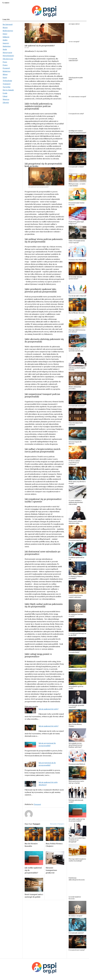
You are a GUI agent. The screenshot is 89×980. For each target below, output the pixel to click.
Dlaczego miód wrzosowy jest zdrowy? (77, 331)
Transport (7, 84)
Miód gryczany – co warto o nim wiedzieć (77, 185)
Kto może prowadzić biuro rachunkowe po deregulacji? (77, 840)
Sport (5, 77)
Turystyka (6, 87)
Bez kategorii (8, 24)
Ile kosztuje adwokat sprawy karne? (75, 278)
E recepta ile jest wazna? (77, 950)
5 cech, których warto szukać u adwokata (76, 596)
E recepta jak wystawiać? (77, 406)
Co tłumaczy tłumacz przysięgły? (76, 577)
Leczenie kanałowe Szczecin (75, 898)
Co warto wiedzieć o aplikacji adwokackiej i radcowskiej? (76, 502)
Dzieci (5, 34)
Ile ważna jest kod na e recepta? (76, 615)
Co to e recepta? (74, 42)
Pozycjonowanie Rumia (76, 540)
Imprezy (6, 43)
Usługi (5, 96)
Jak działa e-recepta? (76, 150)
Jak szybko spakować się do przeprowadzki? (33, 870)
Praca (5, 62)
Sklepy (5, 74)
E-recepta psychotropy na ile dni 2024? (77, 634)
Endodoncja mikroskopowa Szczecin (77, 879)
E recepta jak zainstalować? (73, 60)
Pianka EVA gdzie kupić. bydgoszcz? (76, 223)
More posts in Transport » (57, 824)
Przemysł (6, 68)
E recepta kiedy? (74, 652)
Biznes (5, 27)
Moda (5, 49)
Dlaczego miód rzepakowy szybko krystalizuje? (77, 860)
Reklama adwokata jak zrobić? (76, 801)
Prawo (5, 65)
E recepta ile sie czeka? (76, 114)
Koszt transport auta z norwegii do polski (34, 896)
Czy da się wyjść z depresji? (77, 296)
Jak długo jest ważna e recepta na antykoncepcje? (77, 132)
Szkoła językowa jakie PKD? (76, 79)
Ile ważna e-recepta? (75, 916)
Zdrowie (6, 102)
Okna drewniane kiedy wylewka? (76, 424)
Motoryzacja (7, 52)
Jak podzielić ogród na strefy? (76, 687)
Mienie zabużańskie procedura (75, 388)
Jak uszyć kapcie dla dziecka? (75, 443)
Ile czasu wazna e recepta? (77, 97)
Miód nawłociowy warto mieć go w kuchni (76, 782)
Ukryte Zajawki (8, 90)
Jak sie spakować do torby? (48, 726)
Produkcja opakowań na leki (76, 558)
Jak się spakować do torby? (48, 709)
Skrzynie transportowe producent (51, 870)
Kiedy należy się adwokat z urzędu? (77, 482)
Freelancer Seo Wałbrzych (77, 260)
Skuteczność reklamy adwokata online (76, 522)
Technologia (7, 81)
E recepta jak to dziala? (76, 167)
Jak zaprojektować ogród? (77, 669)
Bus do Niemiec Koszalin (31, 845)
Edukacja (6, 37)
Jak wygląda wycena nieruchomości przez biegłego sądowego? (75, 745)
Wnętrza (6, 99)
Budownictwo (8, 31)
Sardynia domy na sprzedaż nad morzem (76, 350)
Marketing (7, 46)
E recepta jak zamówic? (76, 933)
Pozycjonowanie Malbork (77, 764)
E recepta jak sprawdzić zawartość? (76, 706)
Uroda (5, 93)
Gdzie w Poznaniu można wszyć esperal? (77, 242)
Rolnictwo (7, 71)
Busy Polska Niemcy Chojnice (54, 845)
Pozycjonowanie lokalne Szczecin (77, 204)
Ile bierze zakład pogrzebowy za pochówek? (74, 463)
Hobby (5, 40)
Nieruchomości (8, 56)
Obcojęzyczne (8, 59)
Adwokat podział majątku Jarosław (77, 369)
